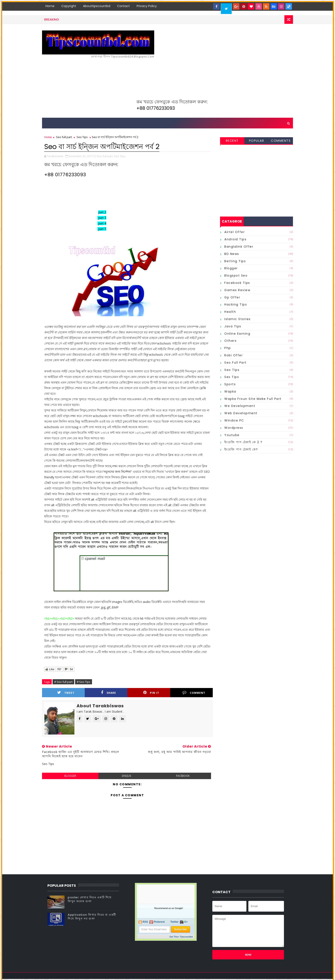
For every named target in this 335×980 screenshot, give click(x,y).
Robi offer (234, 355)
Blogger (231, 268)
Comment (194, 693)
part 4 (102, 223)
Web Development (241, 413)
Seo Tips (82, 137)
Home (50, 6)
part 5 (102, 229)
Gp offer (232, 297)
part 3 (102, 218)
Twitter (174, 922)
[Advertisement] (215, 79)
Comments (281, 141)
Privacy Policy (147, 6)
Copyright (69, 6)
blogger (70, 776)
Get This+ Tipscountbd (181, 937)
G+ (186, 922)
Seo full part (64, 137)
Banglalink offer (239, 247)
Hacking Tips (236, 304)
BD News (232, 254)
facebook (183, 776)
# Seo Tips (84, 682)
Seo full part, (105, 156)
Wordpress (234, 428)
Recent (232, 141)
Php (228, 348)
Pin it (151, 693)
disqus (126, 776)
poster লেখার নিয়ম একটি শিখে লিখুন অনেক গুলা (90, 899)
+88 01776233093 (156, 108)
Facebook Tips (237, 283)
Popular (257, 141)
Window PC (234, 420)
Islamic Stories (238, 319)
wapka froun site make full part (253, 399)
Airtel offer (235, 232)
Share (109, 693)
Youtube (232, 435)
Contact (123, 6)
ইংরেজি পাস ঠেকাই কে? (241, 449)
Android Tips (235, 239)
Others (230, 341)
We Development (240, 406)
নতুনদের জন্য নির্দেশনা (117, 472)
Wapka (230, 391)
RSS (146, 922)
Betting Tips (235, 261)
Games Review (237, 290)
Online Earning (237, 334)
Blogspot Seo (236, 275)
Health (230, 312)
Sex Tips (232, 377)
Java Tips (233, 326)
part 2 (102, 212)
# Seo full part (63, 682)
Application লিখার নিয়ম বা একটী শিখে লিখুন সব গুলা (92, 917)
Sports (230, 384)
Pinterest (159, 922)
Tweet (66, 693)
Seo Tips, (120, 156)
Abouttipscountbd (97, 6)
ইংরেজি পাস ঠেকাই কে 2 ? (243, 442)
